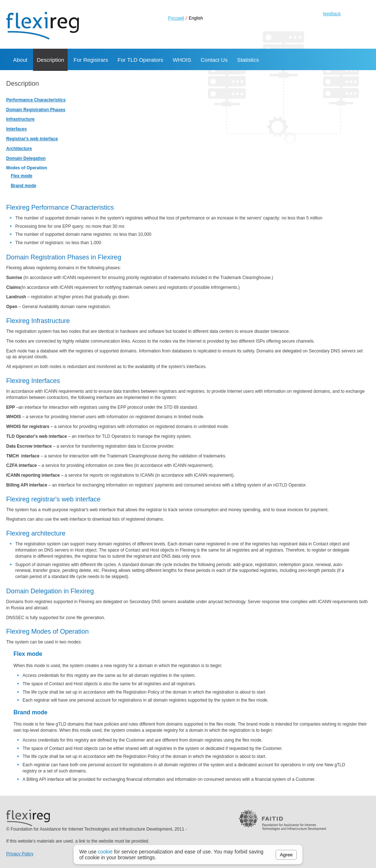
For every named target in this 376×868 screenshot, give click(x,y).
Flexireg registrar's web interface (53, 499)
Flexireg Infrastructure (38, 321)
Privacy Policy (20, 854)
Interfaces (17, 129)
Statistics (248, 60)
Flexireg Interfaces (33, 381)
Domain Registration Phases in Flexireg (64, 257)
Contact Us (214, 60)
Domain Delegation (26, 158)
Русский (176, 18)
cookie (105, 852)
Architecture (19, 149)
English (196, 18)
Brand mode (24, 186)
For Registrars (91, 60)
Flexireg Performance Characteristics (60, 207)
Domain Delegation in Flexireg (50, 591)
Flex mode (22, 176)
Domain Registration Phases (36, 110)
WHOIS (182, 60)
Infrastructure (20, 119)
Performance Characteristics (36, 100)
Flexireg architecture (36, 533)
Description (50, 60)
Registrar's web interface (32, 139)
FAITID (283, 841)
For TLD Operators (140, 60)
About (20, 60)
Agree (286, 855)
